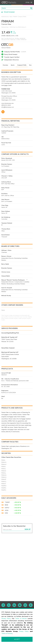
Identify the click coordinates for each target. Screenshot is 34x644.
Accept (17, 639)
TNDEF (7, 503)
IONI (6, 514)
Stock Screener (8, 13)
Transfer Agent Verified (12, 58)
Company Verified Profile (15, 52)
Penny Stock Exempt (11, 55)
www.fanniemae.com (8, 104)
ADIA (7, 511)
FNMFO (4, 491)
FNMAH (4, 465)
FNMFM (4, 486)
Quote (13, 66)
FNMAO (4, 478)
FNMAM (15, 17)
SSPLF (7, 508)
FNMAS (4, 482)
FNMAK (4, 472)
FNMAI (3, 467)
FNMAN (4, 476)
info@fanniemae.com (8, 108)
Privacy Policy (6, 619)
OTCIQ (27, 2)
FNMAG (4, 463)
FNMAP (4, 480)
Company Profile (22, 66)
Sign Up (28, 531)
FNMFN (4, 489)
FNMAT (4, 484)
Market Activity (5, 17)
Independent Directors (11, 60)
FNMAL (4, 474)
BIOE (6, 506)
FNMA (3, 461)
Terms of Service (21, 619)
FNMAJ (4, 469)
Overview (5, 66)
